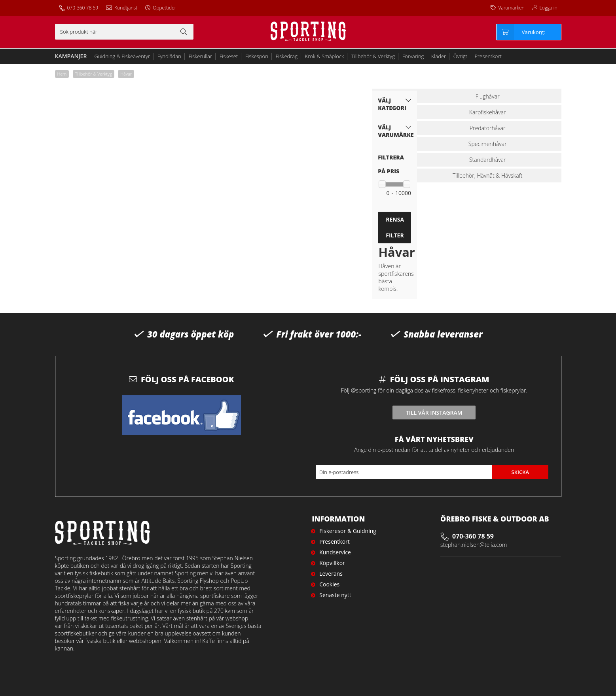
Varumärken (511, 8)
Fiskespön (257, 56)
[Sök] (124, 32)
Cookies (329, 584)
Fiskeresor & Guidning (348, 531)
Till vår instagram (434, 412)
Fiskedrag (287, 56)
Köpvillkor (332, 563)
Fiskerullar (201, 56)
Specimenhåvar (488, 144)
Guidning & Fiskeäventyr (122, 56)
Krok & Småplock (325, 56)
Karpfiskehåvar (488, 112)
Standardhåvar (488, 160)
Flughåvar (488, 96)
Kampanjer (71, 56)
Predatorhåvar (487, 128)
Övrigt (460, 56)
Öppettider (164, 8)
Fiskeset (229, 56)
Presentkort (488, 56)
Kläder (439, 56)
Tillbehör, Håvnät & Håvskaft (488, 175)
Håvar (126, 74)
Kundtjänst (126, 8)
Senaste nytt (335, 595)
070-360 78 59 (83, 8)
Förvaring (413, 56)
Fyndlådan (169, 56)
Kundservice (335, 552)
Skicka (520, 472)
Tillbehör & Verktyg (373, 56)
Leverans (331, 574)
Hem (62, 74)
